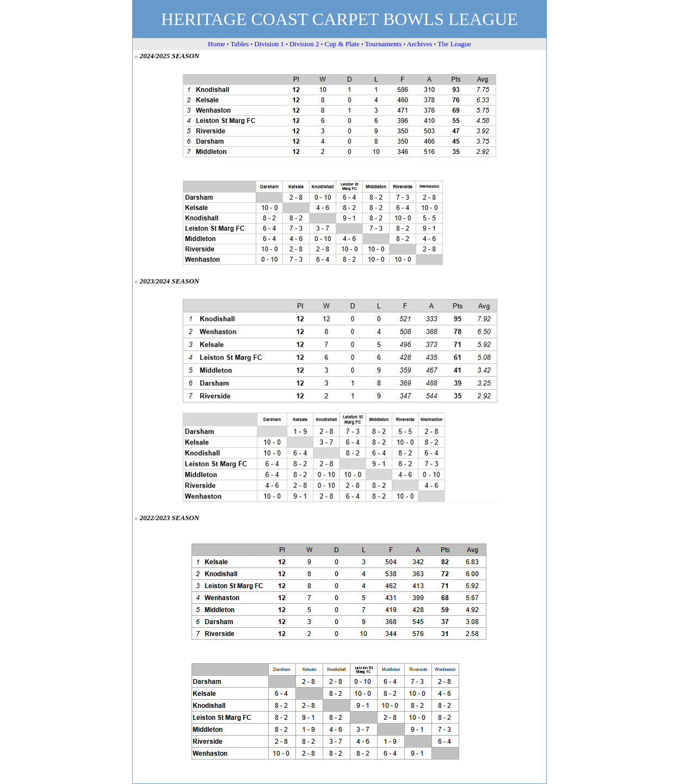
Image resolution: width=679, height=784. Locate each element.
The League (454, 44)
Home (217, 44)
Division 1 (269, 44)
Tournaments (384, 44)
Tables (240, 44)
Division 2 (304, 44)
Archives (420, 44)
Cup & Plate (342, 44)
